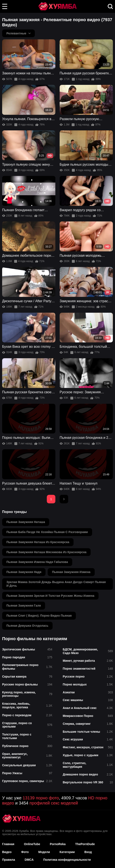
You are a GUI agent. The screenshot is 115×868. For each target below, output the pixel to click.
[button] (5, 6)
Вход (88, 852)
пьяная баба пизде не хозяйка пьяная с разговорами (47, 532)
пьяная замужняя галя (24, 606)
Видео (7, 852)
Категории (67, 852)
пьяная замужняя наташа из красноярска (38, 542)
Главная (8, 844)
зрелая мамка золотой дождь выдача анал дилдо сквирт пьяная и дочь (56, 584)
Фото (25, 852)
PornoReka (58, 844)
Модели (44, 852)
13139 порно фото (41, 798)
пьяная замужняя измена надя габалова (37, 562)
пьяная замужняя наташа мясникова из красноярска (46, 552)
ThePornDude (85, 844)
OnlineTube (32, 844)
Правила (9, 860)
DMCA (29, 860)
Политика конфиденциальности (67, 860)
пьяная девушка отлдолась (27, 626)
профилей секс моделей (54, 803)
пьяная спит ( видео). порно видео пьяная (39, 616)
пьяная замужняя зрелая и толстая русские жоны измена (50, 596)
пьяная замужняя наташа (26, 522)
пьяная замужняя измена (71, 572)
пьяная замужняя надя (24, 572)
